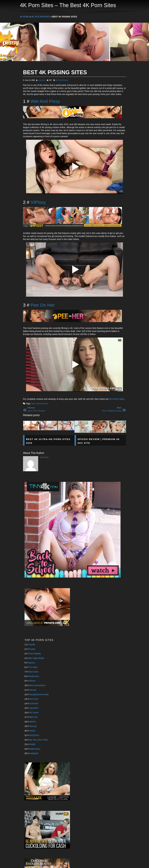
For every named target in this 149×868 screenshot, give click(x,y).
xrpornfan (42, 80)
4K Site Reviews (62, 80)
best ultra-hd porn (40, 404)
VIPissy (38, 202)
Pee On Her (43, 305)
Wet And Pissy (45, 101)
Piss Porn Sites (117, 399)
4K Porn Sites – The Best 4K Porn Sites (68, 5)
